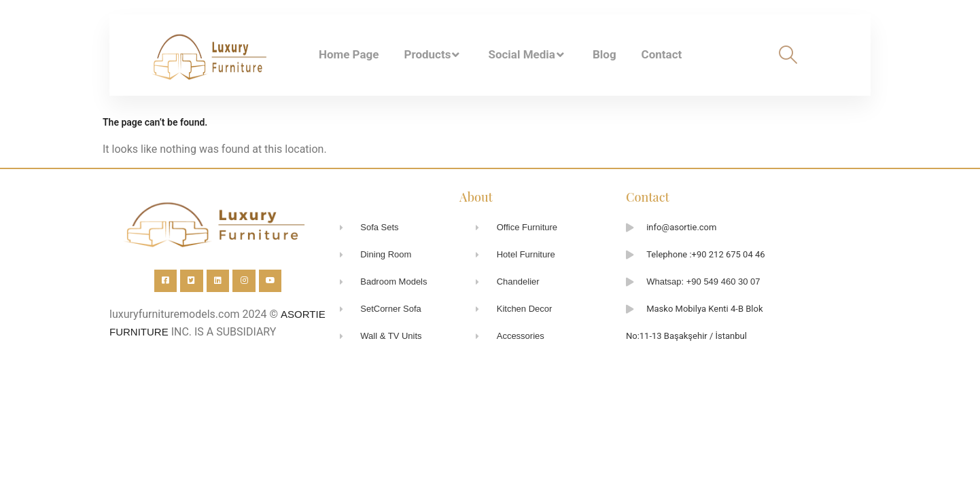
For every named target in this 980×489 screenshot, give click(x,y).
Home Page (349, 54)
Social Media (527, 55)
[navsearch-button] (788, 55)
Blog (605, 54)
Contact (662, 54)
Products (433, 55)
